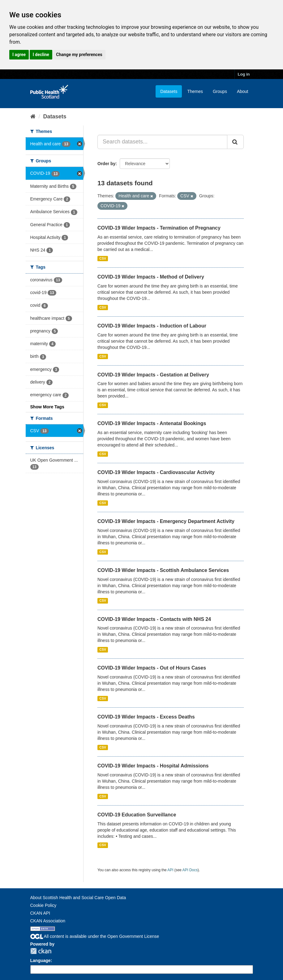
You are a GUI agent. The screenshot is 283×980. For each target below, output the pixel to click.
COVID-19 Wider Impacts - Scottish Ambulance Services (163, 570)
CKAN (41, 951)
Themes (195, 91)
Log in (244, 74)
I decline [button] (41, 55)
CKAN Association (48, 921)
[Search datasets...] (162, 142)
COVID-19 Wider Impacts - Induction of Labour (152, 326)
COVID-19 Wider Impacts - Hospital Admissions (153, 766)
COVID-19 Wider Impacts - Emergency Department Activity (166, 521)
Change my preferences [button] (79, 55)
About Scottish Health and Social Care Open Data (78, 898)
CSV (103, 258)
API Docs (190, 870)
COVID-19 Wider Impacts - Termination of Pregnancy (159, 228)
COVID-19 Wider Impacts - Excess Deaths (146, 717)
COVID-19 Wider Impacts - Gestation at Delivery (153, 375)
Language (41, 960)
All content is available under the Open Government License (95, 936)
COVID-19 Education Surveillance (137, 815)
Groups (220, 91)
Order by (106, 164)
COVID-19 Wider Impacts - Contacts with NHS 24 (154, 619)
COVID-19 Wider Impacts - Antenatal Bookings (152, 423)
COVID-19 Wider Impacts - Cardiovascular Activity (156, 472)
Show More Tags (47, 407)
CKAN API (40, 913)
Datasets (169, 91)
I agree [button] (19, 55)
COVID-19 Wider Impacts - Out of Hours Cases (152, 668)
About (243, 91)
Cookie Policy (43, 905)
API (170, 870)
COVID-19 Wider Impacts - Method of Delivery (151, 277)
